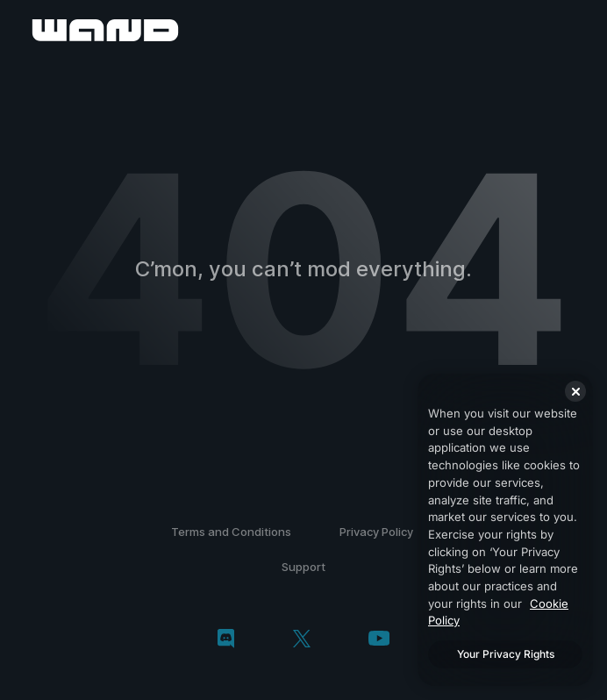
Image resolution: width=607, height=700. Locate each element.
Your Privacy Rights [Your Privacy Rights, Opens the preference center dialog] (506, 654)
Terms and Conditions (231, 532)
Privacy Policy (376, 532)
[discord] (226, 640)
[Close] (575, 391)
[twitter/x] (301, 640)
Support (303, 567)
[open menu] (574, 30)
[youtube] (379, 640)
